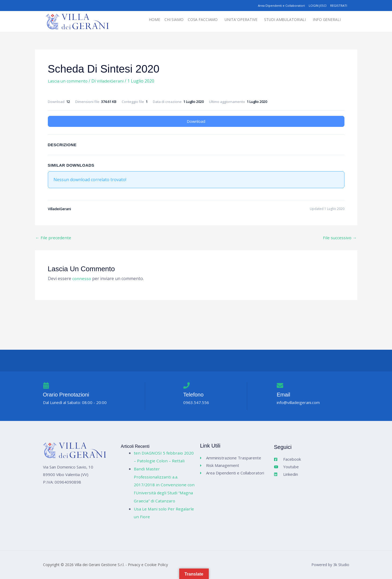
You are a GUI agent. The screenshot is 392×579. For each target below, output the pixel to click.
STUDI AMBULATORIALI (281, 20)
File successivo (340, 238)
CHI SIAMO (162, 20)
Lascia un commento (69, 81)
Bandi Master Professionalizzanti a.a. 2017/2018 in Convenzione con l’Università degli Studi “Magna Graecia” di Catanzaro (164, 485)
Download (196, 121)
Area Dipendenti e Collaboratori (276, 6)
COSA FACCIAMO (192, 20)
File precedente (53, 238)
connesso (82, 279)
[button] (194, 20)
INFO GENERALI (326, 20)
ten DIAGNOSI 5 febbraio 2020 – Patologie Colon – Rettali (159, 453)
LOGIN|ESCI (315, 6)
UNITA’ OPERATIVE (233, 20)
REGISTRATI (338, 6)
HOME (141, 20)
